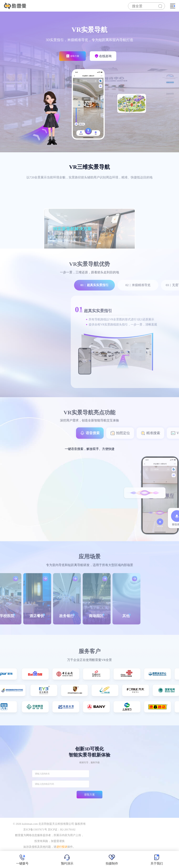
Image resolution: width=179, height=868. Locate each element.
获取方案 (89, 784)
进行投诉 (62, 847)
